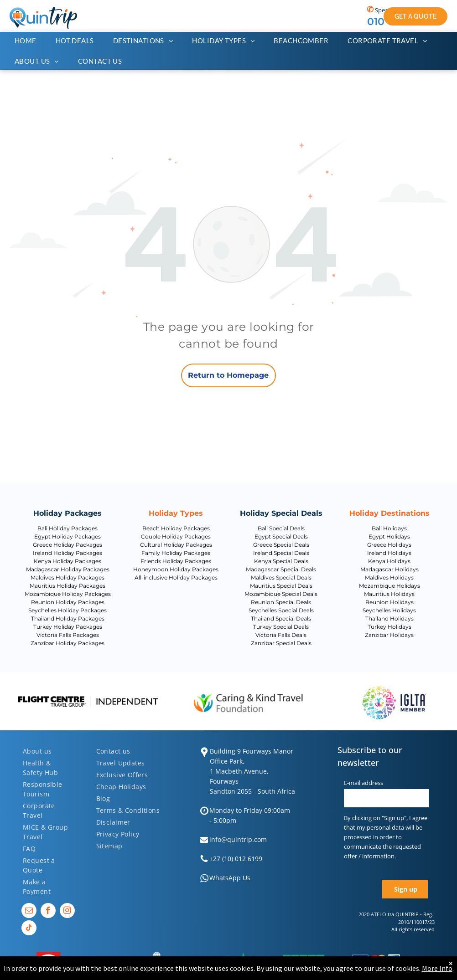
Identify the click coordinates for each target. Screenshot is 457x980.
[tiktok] (29, 929)
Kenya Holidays (389, 561)
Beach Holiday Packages (176, 528)
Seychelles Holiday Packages (68, 610)
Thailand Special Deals (281, 618)
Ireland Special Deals (281, 553)
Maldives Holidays (389, 577)
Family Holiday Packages (176, 553)
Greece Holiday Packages (68, 545)
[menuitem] (30, 41)
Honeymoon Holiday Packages (176, 569)
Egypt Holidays (389, 536)
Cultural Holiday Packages (176, 545)
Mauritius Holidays (389, 594)
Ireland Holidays (389, 553)
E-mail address (364, 783)
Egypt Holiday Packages (68, 536)
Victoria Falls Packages (68, 635)
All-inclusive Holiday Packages (176, 577)
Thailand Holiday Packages (68, 618)
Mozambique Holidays (389, 586)
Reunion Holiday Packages (68, 602)
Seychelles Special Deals (281, 610)
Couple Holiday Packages (176, 536)
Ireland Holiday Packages (68, 553)
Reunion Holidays (389, 602)
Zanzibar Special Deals (281, 643)
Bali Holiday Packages (68, 528)
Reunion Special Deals (281, 602)
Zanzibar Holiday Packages (68, 643)
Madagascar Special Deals (281, 569)
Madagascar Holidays (389, 569)
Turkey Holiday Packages (68, 627)
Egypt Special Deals (281, 536)
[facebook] (48, 912)
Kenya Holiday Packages (68, 561)
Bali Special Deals (281, 528)
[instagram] (67, 912)
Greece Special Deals (281, 545)
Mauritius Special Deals (281, 586)
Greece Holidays (389, 545)
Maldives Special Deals (281, 577)
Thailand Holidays (389, 618)
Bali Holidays (389, 528)
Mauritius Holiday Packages (68, 586)
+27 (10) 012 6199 (236, 859)
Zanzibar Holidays (389, 635)
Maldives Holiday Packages (68, 577)
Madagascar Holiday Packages (68, 569)
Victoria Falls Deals (281, 635)
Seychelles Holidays (389, 610)
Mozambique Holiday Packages (68, 594)
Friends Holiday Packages (176, 561)
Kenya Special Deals (281, 561)
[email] (29, 912)
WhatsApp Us (230, 878)
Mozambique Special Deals (281, 594)
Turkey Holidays (389, 627)
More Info (437, 968)
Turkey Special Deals (281, 627)
